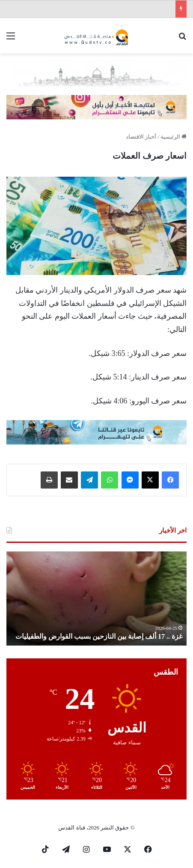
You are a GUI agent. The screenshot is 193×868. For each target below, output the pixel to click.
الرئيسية (174, 137)
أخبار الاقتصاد (141, 137)
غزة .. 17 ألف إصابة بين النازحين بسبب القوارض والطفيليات (99, 636)
